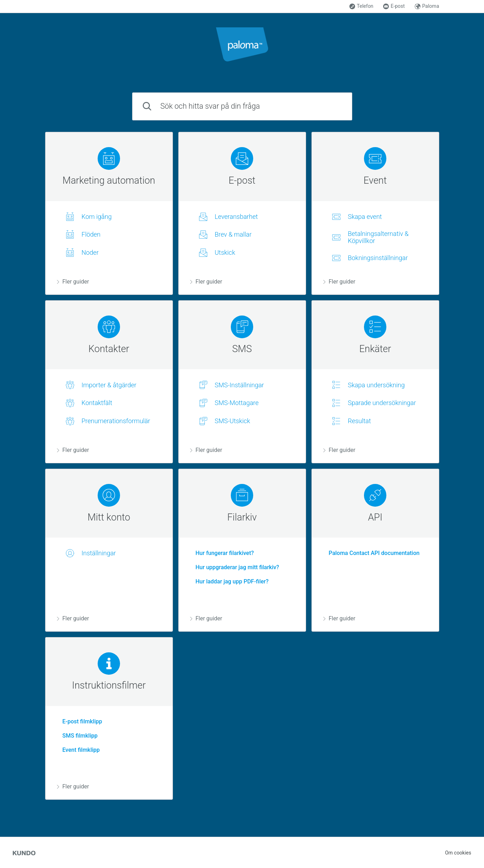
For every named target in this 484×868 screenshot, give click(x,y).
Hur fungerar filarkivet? (222, 553)
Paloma (427, 6)
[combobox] (242, 106)
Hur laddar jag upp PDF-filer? (229, 581)
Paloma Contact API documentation (371, 553)
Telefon (361, 6)
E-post (394, 6)
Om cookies (458, 853)
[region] (109, 213)
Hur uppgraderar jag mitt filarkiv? (235, 567)
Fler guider (73, 282)
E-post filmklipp (80, 721)
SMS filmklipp (77, 736)
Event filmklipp (78, 750)
